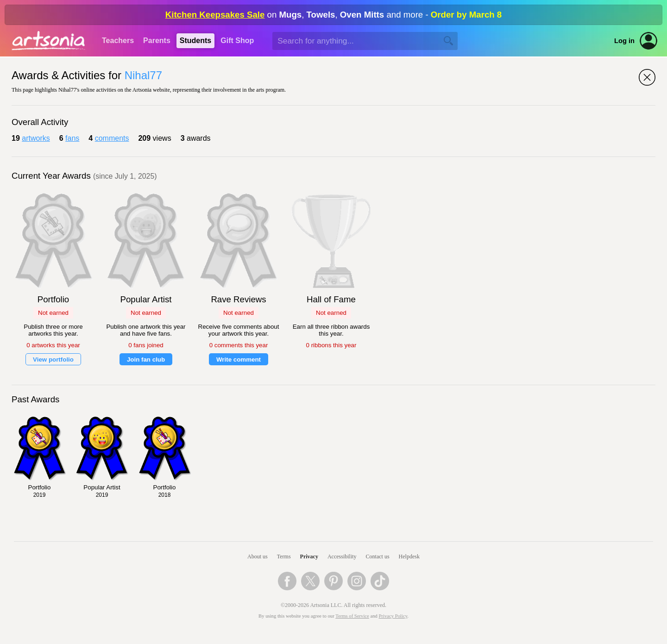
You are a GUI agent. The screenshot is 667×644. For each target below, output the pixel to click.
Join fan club (146, 360)
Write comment (239, 360)
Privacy (309, 556)
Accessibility (342, 556)
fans (72, 138)
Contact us (378, 556)
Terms (284, 556)
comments (112, 138)
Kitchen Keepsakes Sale (215, 15)
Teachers (118, 41)
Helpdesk (409, 556)
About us (258, 556)
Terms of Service (352, 616)
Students (195, 41)
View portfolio (53, 360)
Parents (157, 41)
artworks (36, 138)
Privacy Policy (393, 616)
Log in (624, 41)
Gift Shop (237, 41)
